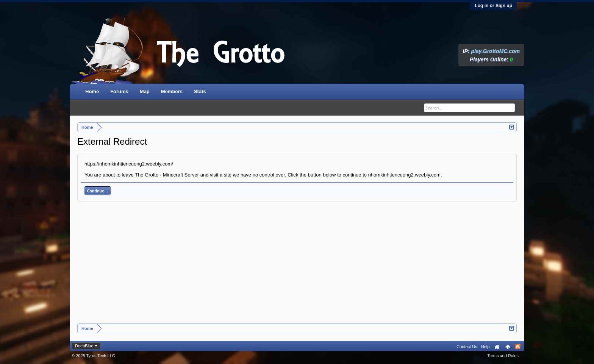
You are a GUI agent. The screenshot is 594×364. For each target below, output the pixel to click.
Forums (119, 91)
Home (92, 91)
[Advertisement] (297, 267)
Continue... (98, 191)
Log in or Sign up (493, 6)
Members (172, 91)
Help (485, 347)
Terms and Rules (503, 356)
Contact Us (467, 347)
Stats (200, 91)
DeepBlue (84, 346)
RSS (518, 347)
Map (145, 91)
